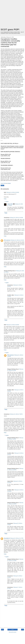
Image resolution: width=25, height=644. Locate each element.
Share (2, 185)
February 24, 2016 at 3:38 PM (13, 325)
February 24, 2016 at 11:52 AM (17, 240)
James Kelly (10, 204)
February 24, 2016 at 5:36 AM (13, 192)
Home (12, 630)
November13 (7, 538)
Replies (7, 202)
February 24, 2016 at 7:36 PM (16, 414)
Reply (5, 199)
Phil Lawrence (7, 240)
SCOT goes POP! (10, 30)
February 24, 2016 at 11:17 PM (17, 538)
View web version (13, 632)
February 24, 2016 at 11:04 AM (16, 218)
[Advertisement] (12, 14)
